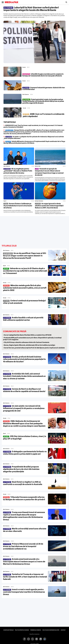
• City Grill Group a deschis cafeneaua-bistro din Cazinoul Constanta (26, 342)
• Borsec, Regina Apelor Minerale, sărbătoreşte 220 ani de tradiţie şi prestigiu (29, 345)
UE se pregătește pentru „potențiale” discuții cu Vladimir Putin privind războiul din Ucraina (18, 171)
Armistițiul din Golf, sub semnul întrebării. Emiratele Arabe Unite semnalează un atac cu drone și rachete (24, 376)
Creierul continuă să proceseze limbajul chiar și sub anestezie (24, 302)
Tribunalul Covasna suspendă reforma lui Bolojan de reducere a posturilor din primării (24, 498)
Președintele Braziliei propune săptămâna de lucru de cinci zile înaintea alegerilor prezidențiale (21, 469)
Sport (5, 201)
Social (24, 67)
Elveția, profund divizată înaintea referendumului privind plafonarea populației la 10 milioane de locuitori (24, 359)
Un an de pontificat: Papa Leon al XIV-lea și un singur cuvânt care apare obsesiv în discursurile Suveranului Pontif (25, 256)
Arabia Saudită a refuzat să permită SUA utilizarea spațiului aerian (23, 319)
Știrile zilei (38, 166)
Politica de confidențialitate (51, 630)
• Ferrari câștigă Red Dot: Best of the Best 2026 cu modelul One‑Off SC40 (27, 335)
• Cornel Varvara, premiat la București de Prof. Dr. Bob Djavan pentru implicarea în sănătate (34, 348)
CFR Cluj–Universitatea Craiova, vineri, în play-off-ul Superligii (25, 437)
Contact (63, 630)
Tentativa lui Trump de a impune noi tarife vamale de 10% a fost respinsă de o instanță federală (25, 577)
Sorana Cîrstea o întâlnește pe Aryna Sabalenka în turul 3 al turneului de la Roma (18, 206)
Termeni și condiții (36, 630)
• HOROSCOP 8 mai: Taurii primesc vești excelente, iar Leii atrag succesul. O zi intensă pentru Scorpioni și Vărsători (33, 126)
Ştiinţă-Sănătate (39, 201)
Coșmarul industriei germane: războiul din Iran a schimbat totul (44, 89)
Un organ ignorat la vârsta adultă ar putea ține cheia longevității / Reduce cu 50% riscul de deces (49, 206)
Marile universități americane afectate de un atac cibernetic (25, 530)
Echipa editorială (8, 630)
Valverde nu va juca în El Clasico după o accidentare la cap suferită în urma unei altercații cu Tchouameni (25, 271)
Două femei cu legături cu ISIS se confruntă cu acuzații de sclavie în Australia (23, 483)
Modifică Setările (34, 634)
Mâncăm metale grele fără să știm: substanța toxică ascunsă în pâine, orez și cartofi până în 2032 (25, 288)
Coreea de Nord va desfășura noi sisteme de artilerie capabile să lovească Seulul (24, 390)
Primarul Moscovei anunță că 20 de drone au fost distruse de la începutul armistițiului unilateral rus (23, 546)
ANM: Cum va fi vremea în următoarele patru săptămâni (44, 115)
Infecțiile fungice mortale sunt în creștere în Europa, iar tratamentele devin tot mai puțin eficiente (43, 75)
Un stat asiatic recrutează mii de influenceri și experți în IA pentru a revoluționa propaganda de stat (24, 408)
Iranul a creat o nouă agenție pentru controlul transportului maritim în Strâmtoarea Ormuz (24, 592)
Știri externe (26, 94)
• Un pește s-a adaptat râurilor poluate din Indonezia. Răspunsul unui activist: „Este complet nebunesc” (34, 137)
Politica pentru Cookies (22, 630)
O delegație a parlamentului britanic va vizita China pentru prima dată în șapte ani (25, 453)
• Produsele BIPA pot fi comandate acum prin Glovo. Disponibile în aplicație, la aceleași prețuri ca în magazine (32, 339)
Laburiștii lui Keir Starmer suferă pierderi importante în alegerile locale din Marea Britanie (31, 9)
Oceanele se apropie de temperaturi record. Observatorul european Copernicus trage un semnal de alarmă (49, 172)
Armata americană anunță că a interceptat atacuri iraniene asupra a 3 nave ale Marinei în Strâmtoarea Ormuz (24, 561)
